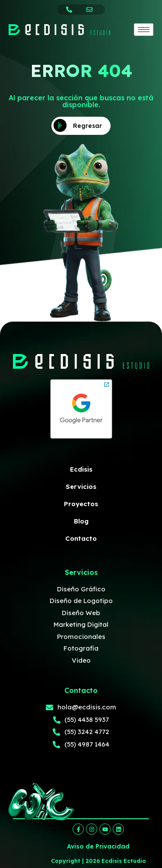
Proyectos (81, 504)
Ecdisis (81, 469)
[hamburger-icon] (144, 30)
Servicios (81, 487)
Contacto (81, 538)
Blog (81, 521)
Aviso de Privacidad (98, 846)
